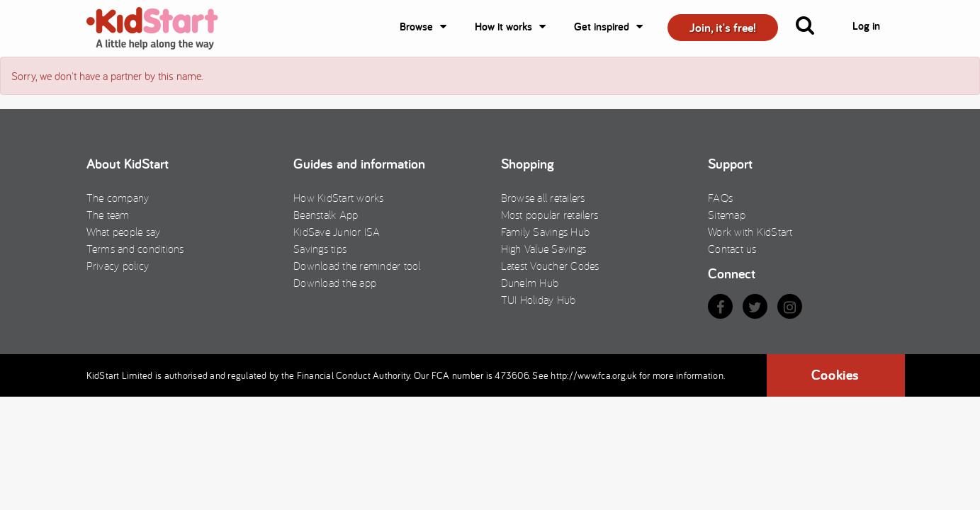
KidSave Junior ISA (337, 232)
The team (108, 215)
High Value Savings (544, 249)
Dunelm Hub (530, 283)
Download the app (335, 283)
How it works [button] (503, 27)
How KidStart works (339, 198)
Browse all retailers (543, 198)
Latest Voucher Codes (550, 266)
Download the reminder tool (357, 266)
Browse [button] (416, 27)
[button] (813, 28)
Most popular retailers (550, 215)
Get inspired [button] (602, 27)
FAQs (720, 198)
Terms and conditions (135, 249)
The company (118, 198)
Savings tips (320, 249)
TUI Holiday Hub (539, 300)
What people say (124, 232)
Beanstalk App (326, 215)
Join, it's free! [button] (723, 27)
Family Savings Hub (546, 232)
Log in (866, 26)
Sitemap (727, 215)
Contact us (732, 249)
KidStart (161, 28)
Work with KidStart (750, 232)
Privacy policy (118, 266)
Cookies (835, 375)
